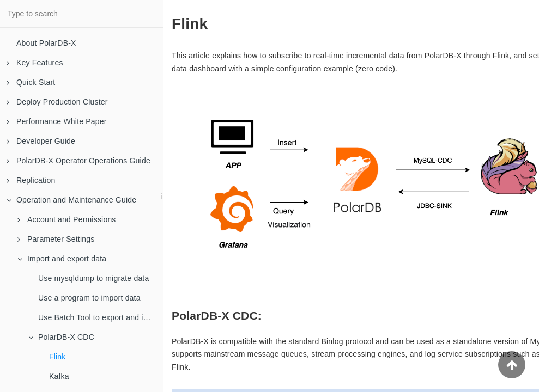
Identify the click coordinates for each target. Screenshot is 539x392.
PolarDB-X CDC (61, 337)
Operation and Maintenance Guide (71, 200)
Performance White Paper (57, 121)
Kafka (59, 376)
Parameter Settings (56, 239)
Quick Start (31, 82)
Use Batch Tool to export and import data (101, 317)
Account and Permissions (67, 219)
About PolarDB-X (46, 43)
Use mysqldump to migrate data (93, 278)
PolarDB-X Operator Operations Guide (78, 161)
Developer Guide (41, 141)
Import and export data (62, 259)
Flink (57, 357)
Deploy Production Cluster (57, 102)
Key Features (35, 63)
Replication (31, 180)
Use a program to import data (89, 298)
